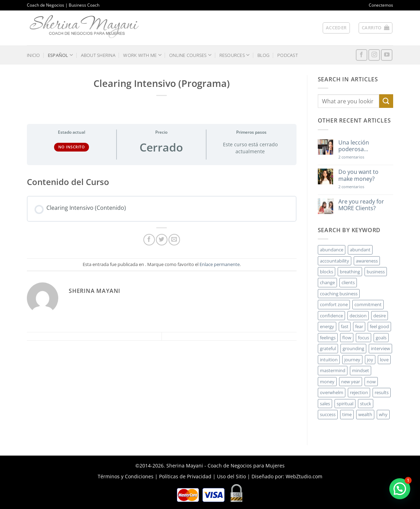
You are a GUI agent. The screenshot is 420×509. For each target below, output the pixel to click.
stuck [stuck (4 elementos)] (366, 404)
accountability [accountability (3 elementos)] (335, 261)
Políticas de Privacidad (185, 476)
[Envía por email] (174, 240)
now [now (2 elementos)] (371, 382)
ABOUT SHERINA (98, 55)
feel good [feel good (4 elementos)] (379, 326)
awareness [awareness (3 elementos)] (367, 261)
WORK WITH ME (142, 55)
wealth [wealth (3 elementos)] (365, 414)
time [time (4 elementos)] (347, 414)
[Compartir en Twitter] (162, 240)
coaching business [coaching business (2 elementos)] (339, 294)
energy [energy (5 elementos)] (327, 326)
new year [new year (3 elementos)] (351, 382)
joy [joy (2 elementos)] (370, 360)
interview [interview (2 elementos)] (380, 348)
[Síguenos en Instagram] (374, 55)
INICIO (33, 55)
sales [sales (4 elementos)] (325, 404)
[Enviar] (386, 101)
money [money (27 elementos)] (327, 382)
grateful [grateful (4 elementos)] (328, 348)
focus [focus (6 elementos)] (363, 338)
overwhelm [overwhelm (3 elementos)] (332, 392)
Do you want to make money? (358, 175)
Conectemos (381, 5)
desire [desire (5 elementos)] (380, 316)
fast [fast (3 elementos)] (345, 326)
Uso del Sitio (231, 476)
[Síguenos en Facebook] (362, 55)
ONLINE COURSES (190, 55)
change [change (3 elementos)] (327, 282)
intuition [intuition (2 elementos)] (329, 360)
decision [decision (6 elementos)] (358, 316)
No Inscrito (72, 147)
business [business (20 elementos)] (376, 272)
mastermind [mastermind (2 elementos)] (333, 370)
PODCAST (288, 55)
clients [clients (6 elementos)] (348, 282)
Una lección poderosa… (354, 146)
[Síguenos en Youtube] (387, 55)
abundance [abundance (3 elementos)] (332, 250)
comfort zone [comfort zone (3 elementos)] (334, 304)
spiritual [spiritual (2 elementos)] (345, 404)
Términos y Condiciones (126, 476)
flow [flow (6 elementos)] (347, 338)
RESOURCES (235, 55)
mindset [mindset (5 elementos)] (361, 370)
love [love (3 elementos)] (384, 360)
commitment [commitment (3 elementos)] (368, 304)
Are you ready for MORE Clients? (361, 205)
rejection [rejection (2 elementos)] (359, 392)
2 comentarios (361, 157)
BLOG (264, 55)
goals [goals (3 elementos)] (381, 338)
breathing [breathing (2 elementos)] (350, 272)
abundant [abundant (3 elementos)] (360, 250)
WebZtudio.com (304, 476)
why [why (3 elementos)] (383, 414)
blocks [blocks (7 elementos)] (327, 272)
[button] (336, 28)
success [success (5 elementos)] (328, 414)
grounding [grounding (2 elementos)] (353, 348)
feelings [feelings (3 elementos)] (328, 338)
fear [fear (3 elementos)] (359, 326)
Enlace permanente (220, 264)
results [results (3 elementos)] (382, 392)
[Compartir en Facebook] (149, 240)
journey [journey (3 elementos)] (352, 360)
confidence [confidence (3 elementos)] (331, 316)
